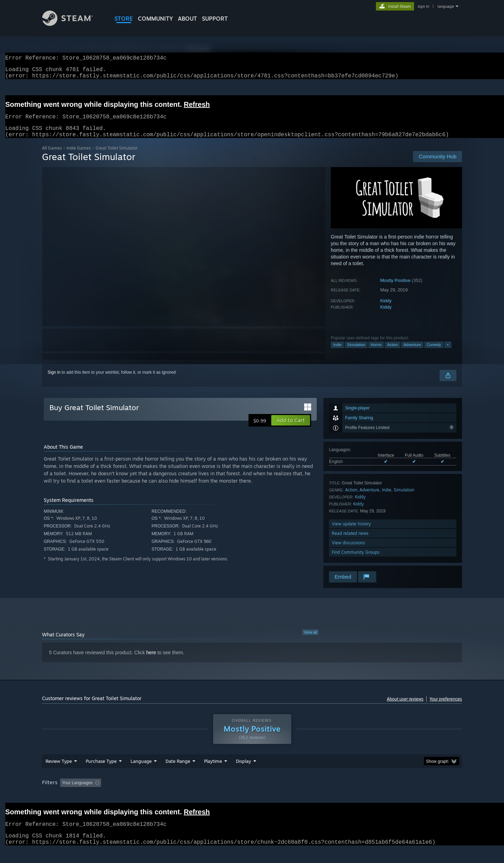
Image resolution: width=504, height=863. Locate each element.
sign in (423, 6)
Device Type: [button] (401, 796)
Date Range (178, 774)
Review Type (59, 774)
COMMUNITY (155, 19)
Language (141, 774)
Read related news (350, 542)
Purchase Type (101, 774)
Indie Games (79, 156)
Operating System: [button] (311, 796)
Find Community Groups (356, 561)
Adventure (412, 353)
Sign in (54, 381)
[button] (291, 429)
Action (393, 353)
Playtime (213, 774)
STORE (124, 19)
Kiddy (386, 309)
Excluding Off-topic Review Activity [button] (148, 796)
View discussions (348, 551)
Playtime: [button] (202, 796)
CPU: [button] (347, 796)
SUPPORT (215, 19)
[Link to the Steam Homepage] (73, 24)
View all (310, 641)
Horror (376, 353)
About (187, 19)
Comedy (434, 353)
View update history (351, 532)
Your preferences (446, 707)
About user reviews (405, 707)
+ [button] (448, 353)
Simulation (356, 353)
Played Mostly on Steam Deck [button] (252, 796)
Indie (337, 353)
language (446, 6)
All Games (52, 156)
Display (243, 774)
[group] (252, 797)
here (151, 661)
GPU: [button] (370, 796)
